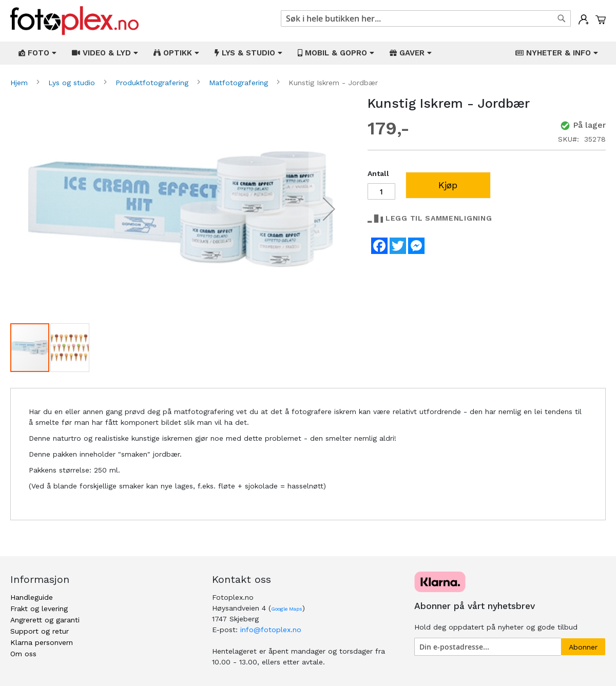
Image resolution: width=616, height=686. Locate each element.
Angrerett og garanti (45, 620)
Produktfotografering (153, 83)
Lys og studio (73, 83)
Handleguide (32, 597)
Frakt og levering (39, 609)
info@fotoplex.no (271, 630)
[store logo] (74, 21)
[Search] (562, 18)
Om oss (23, 654)
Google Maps (287, 609)
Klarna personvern (42, 642)
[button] (329, 209)
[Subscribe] (583, 647)
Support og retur (40, 631)
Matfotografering (240, 83)
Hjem (20, 83)
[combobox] (426, 18)
